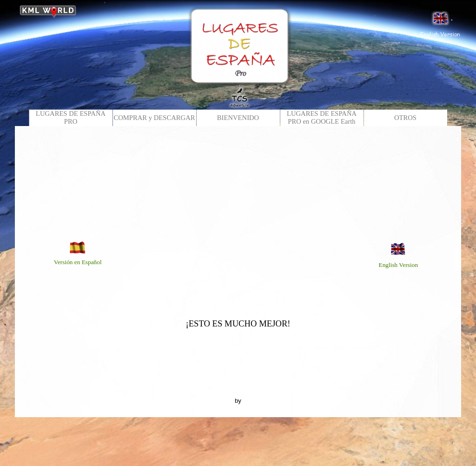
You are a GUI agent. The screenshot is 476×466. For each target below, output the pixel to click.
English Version (399, 265)
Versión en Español (78, 262)
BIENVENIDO (238, 118)
